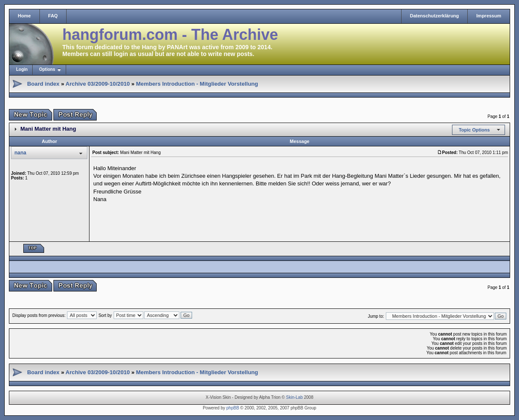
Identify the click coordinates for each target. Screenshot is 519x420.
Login (22, 69)
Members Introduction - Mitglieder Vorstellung (197, 84)
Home (24, 16)
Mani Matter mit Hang (48, 129)
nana (20, 153)
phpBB (233, 408)
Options (47, 69)
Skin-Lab (294, 397)
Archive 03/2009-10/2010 (98, 84)
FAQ (53, 16)
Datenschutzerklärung (435, 16)
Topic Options (474, 130)
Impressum (489, 16)
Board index (43, 84)
